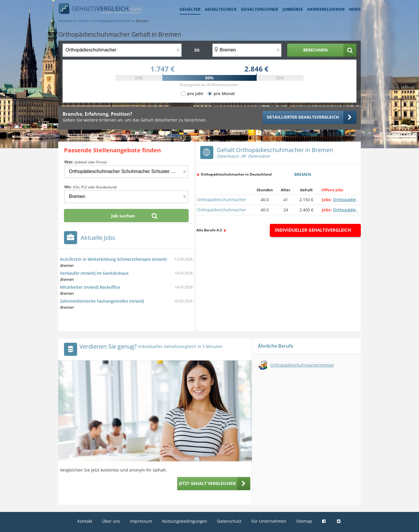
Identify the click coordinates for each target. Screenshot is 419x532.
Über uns (111, 521)
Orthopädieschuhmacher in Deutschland (236, 174)
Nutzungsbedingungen (185, 521)
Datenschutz (229, 521)
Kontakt (85, 521)
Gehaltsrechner (260, 9)
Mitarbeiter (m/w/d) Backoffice (90, 287)
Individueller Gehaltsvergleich (313, 230)
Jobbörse (293, 9)
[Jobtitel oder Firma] (126, 172)
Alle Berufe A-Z (209, 230)
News (355, 9)
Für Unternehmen (269, 521)
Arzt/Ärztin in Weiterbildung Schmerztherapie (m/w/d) (113, 259)
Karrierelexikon (326, 9)
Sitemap (304, 521)
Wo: (90, 187)
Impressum (141, 521)
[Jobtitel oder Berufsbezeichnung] (122, 50)
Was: (86, 162)
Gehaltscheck (221, 9)
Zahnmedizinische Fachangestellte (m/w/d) (102, 301)
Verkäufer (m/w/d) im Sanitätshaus (94, 273)
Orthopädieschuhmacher (222, 200)
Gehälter (190, 9)
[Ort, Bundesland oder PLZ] (247, 50)
